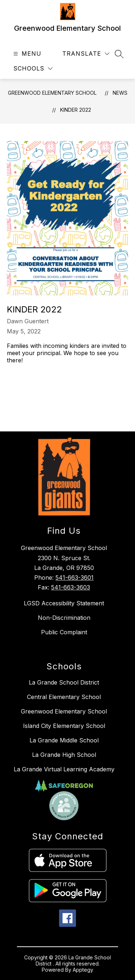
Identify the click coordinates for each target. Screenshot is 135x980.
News (120, 93)
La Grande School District (64, 682)
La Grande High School (64, 755)
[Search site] (119, 54)
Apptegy (83, 970)
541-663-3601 (75, 578)
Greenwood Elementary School (52, 93)
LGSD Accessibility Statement (64, 603)
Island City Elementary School (64, 726)
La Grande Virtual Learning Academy (64, 769)
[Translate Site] (86, 54)
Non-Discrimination (64, 618)
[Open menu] (26, 54)
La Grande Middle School (64, 740)
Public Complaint (64, 632)
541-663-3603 (71, 587)
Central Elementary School (64, 697)
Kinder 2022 (76, 110)
